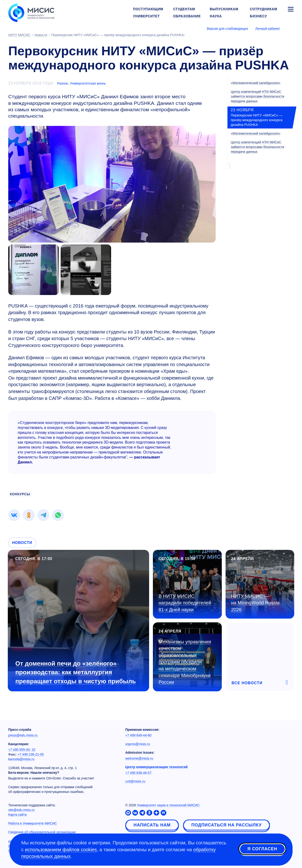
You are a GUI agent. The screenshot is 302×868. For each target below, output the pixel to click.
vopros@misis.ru (138, 744)
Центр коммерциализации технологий (156, 767)
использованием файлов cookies (61, 850)
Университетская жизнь (88, 83)
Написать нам (152, 825)
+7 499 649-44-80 (138, 735)
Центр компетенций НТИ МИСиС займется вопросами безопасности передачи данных (258, 96)
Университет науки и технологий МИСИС (168, 805)
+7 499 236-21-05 (31, 754)
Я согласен (262, 849)
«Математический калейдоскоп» (256, 83)
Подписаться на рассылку (226, 825)
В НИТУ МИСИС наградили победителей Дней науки (185, 603)
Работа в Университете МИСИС (33, 823)
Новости (22, 543)
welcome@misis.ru (139, 758)
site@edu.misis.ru (21, 810)
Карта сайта (17, 815)
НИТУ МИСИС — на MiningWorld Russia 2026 (255, 603)
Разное (63, 83)
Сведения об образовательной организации (42, 832)
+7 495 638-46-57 (138, 773)
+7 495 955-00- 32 (22, 750)
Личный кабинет (268, 29)
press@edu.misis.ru (23, 735)
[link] (14, 515)
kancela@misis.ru (21, 759)
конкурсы (20, 494)
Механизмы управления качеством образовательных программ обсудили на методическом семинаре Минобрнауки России (185, 662)
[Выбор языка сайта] (290, 28)
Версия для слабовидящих (228, 29)
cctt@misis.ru (135, 781)
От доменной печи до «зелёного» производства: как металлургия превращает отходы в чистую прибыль (76, 672)
